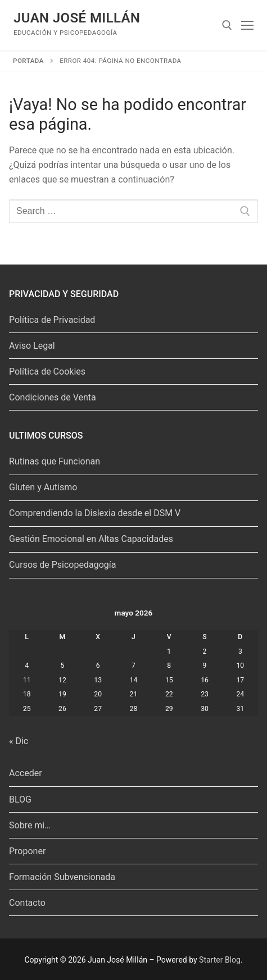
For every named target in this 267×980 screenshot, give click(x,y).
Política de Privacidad (52, 320)
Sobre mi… (30, 825)
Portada (28, 61)
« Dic (19, 741)
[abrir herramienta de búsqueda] (227, 25)
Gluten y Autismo (43, 487)
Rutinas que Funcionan (55, 461)
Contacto (27, 903)
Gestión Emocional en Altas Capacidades (91, 539)
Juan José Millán (77, 18)
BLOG (20, 799)
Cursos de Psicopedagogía (62, 565)
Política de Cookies (47, 372)
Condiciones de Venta (53, 397)
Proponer (27, 851)
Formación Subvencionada (62, 877)
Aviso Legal (32, 346)
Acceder (26, 773)
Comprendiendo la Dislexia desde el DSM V (95, 513)
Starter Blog (220, 960)
